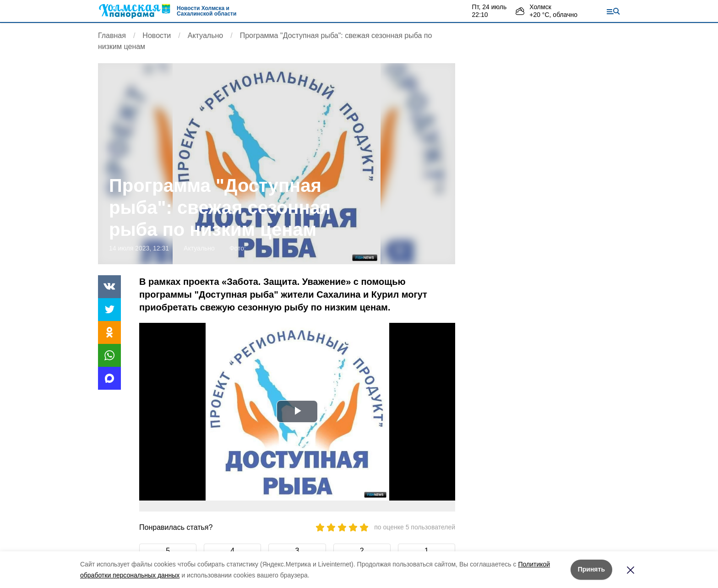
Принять (591, 569)
